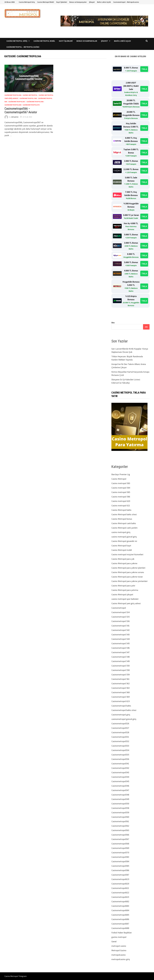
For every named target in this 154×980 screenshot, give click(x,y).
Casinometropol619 (120, 879)
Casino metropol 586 (121, 497)
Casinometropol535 (120, 755)
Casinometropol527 (120, 728)
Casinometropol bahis (121, 706)
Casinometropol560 (120, 817)
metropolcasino (119, 955)
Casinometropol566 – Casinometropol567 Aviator (21, 110)
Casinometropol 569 (120, 697)
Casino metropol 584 (121, 488)
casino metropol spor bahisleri (125, 599)
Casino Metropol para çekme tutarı (127, 577)
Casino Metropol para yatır (123, 586)
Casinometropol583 (120, 857)
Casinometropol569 (13, 105)
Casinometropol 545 (120, 643)
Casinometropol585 (120, 866)
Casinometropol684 (120, 910)
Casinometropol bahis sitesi (124, 710)
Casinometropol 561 (120, 679)
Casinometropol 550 (120, 666)
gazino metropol (119, 937)
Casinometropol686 (120, 919)
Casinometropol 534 (120, 612)
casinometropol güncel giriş (124, 719)
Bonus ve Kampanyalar (78, 2)
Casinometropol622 (120, 893)
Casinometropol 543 (120, 635)
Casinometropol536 (120, 759)
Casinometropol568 (35, 102)
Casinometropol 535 (120, 617)
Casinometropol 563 (120, 688)
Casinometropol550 (120, 804)
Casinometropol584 (120, 861)
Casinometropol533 (120, 746)
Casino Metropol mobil (122, 550)
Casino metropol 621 (121, 506)
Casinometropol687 (120, 924)
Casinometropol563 (120, 830)
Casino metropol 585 (121, 492)
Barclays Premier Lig (121, 474)
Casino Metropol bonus (122, 519)
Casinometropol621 (120, 888)
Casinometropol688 (120, 928)
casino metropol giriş (121, 532)
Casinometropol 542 (120, 630)
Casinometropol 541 (120, 626)
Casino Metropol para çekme (124, 563)
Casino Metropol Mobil (46, 2)
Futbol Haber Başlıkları (122, 933)
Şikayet (92, 2)
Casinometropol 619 (120, 701)
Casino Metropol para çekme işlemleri (128, 568)
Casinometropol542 (120, 768)
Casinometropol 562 (120, 683)
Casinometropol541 (120, 764)
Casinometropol (119, 608)
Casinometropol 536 (120, 621)
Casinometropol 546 (120, 648)
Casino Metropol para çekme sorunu (128, 572)
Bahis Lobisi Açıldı (104, 2)
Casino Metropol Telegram (16, 976)
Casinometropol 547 (120, 652)
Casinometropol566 (13, 95)
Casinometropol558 (120, 808)
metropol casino (119, 946)
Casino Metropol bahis (121, 510)
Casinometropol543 (120, 772)
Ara (113, 323)
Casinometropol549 (120, 799)
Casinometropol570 (31, 105)
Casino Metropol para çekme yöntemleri (129, 581)
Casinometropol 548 (120, 657)
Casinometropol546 (120, 786)
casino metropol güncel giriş (124, 537)
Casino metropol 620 (121, 501)
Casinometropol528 (120, 732)
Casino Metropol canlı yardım (124, 528)
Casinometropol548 (120, 795)
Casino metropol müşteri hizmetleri (127, 554)
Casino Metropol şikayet (122, 594)
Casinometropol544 (120, 777)
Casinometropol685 (120, 915)
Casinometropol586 (120, 870)
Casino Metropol (30, 95)
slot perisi (15, 117)
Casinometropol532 (120, 741)
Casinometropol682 (120, 901)
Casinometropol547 (120, 790)
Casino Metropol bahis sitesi (124, 514)
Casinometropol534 (120, 750)
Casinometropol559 (120, 812)
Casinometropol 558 (120, 670)
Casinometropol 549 (120, 661)
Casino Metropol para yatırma (125, 590)
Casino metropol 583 (121, 483)
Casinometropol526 (120, 723)
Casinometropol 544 (120, 639)
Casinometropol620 (120, 884)
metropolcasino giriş (121, 959)
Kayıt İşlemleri (62, 2)
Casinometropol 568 (28, 98)
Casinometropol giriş (121, 715)
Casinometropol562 (120, 826)
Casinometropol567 (17, 102)
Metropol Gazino (119, 950)
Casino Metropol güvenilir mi (124, 541)
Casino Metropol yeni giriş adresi (126, 603)
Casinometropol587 (120, 875)
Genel (114, 941)
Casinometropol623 (120, 897)
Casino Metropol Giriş (27, 2)
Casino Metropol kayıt (121, 546)
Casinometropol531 (120, 737)
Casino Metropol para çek (123, 559)
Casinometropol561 (120, 821)
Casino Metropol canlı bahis (124, 523)
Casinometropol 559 (120, 675)
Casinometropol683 (120, 906)
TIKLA (144, 69)
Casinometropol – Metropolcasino (126, 2)
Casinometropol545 (120, 781)
